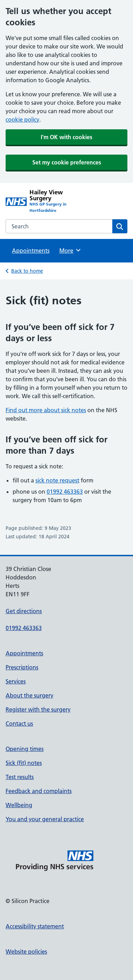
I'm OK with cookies (66, 137)
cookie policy (22, 119)
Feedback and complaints (39, 791)
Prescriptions (22, 667)
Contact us (19, 723)
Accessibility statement (35, 926)
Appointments (31, 251)
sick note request (57, 480)
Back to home (27, 271)
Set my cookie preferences (67, 162)
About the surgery (29, 695)
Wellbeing (19, 805)
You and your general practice (45, 819)
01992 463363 (65, 492)
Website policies (26, 952)
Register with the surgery (38, 709)
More (70, 250)
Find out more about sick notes (46, 410)
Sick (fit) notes (24, 763)
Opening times (25, 749)
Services (16, 681)
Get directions (24, 611)
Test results (20, 777)
